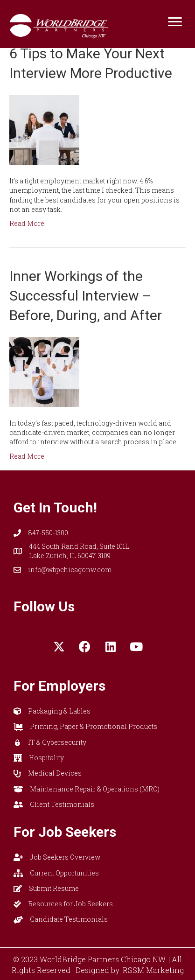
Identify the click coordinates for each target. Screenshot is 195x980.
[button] (59, 646)
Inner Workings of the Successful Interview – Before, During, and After (86, 296)
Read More (27, 223)
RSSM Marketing (153, 970)
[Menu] (175, 22)
